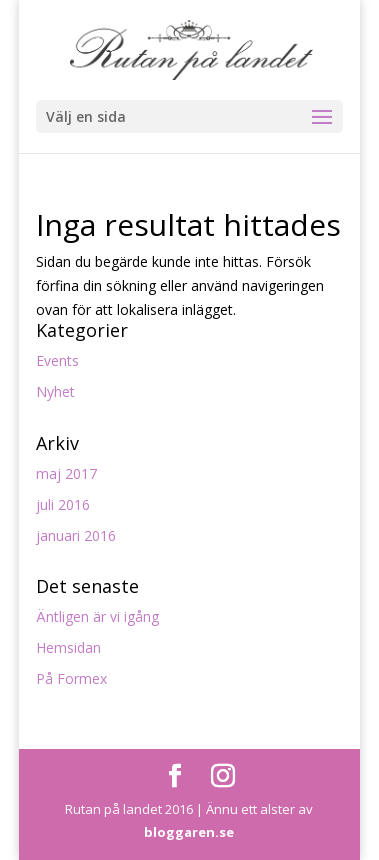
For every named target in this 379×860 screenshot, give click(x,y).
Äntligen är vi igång (97, 616)
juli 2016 (63, 504)
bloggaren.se (189, 832)
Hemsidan (68, 647)
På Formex (71, 678)
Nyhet (55, 391)
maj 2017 (66, 473)
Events (57, 360)
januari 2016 (76, 535)
